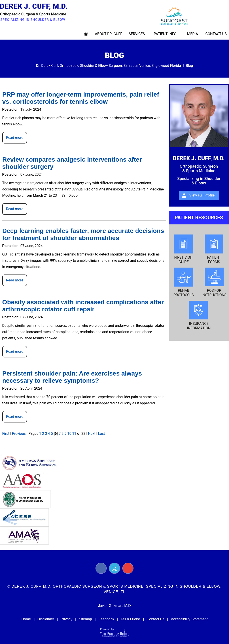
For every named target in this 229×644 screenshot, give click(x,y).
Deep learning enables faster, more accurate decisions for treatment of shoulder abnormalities (83, 234)
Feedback (106, 619)
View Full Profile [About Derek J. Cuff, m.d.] (202, 195)
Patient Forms (214, 249)
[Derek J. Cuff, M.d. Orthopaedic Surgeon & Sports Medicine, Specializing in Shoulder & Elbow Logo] (36, 12)
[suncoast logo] (172, 15)
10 (69, 434)
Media (192, 34)
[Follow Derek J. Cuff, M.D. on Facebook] (101, 568)
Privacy (66, 619)
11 (74, 434)
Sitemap (85, 619)
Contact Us (215, 34)
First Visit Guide (183, 249)
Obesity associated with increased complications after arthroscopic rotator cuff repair (83, 306)
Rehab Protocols (184, 282)
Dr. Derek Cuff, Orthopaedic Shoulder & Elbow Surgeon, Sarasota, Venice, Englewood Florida (108, 66)
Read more (15, 138)
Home (88, 34)
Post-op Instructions (214, 282)
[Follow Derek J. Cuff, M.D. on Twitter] (114, 568)
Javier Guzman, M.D (114, 606)
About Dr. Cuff (110, 34)
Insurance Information (199, 315)
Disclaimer (46, 619)
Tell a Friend (130, 619)
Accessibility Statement (189, 619)
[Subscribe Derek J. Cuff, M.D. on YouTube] (128, 568)
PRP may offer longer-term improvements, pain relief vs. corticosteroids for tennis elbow (81, 98)
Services (138, 34)
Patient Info (165, 34)
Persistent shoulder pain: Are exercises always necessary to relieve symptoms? (72, 377)
